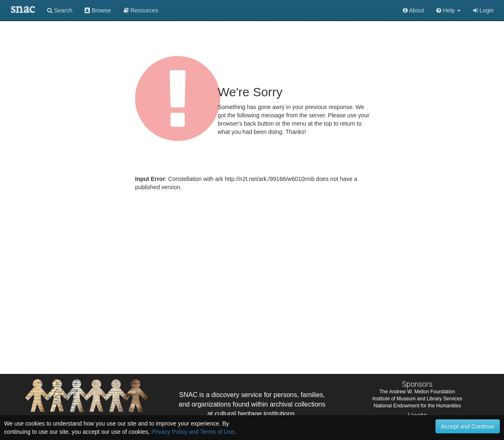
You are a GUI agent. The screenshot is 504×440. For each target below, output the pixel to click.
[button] (448, 10)
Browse (98, 10)
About (414, 10)
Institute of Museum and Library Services (417, 399)
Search (60, 10)
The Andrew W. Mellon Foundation (417, 392)
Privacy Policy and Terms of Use (193, 432)
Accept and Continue (468, 426)
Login (483, 10)
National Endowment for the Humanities (417, 406)
